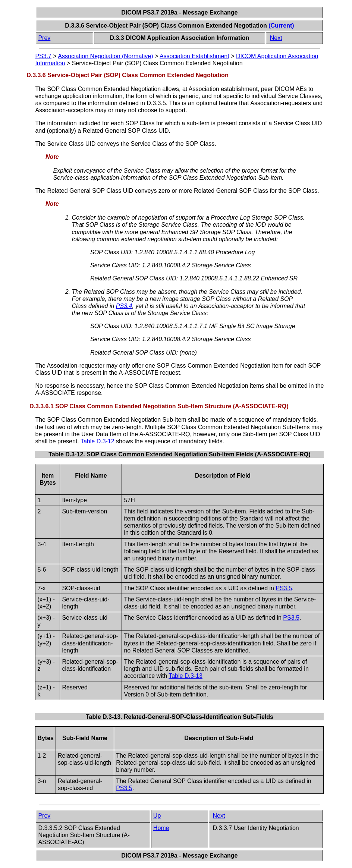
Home (161, 828)
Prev (44, 38)
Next (276, 38)
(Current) (281, 26)
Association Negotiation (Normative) (105, 56)
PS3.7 (43, 56)
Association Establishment (194, 56)
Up (157, 816)
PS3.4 (124, 306)
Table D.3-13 (186, 676)
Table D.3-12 (98, 441)
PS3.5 (284, 588)
